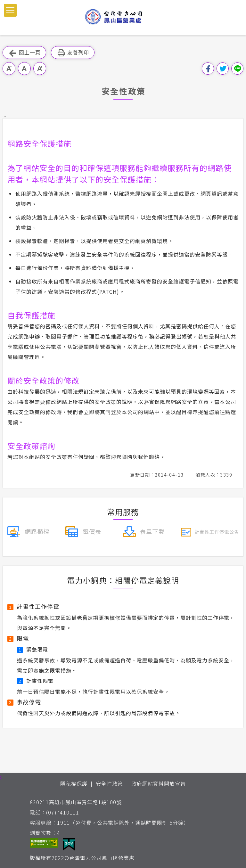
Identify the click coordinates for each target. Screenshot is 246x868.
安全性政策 (109, 783)
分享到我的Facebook (208, 69)
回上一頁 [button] (24, 53)
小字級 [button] (9, 69)
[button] (10, 10)
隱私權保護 (74, 783)
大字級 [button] (40, 69)
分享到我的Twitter (223, 69)
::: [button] (4, 115)
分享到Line (237, 69)
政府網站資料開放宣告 (159, 783)
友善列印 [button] (73, 53)
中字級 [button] (24, 69)
